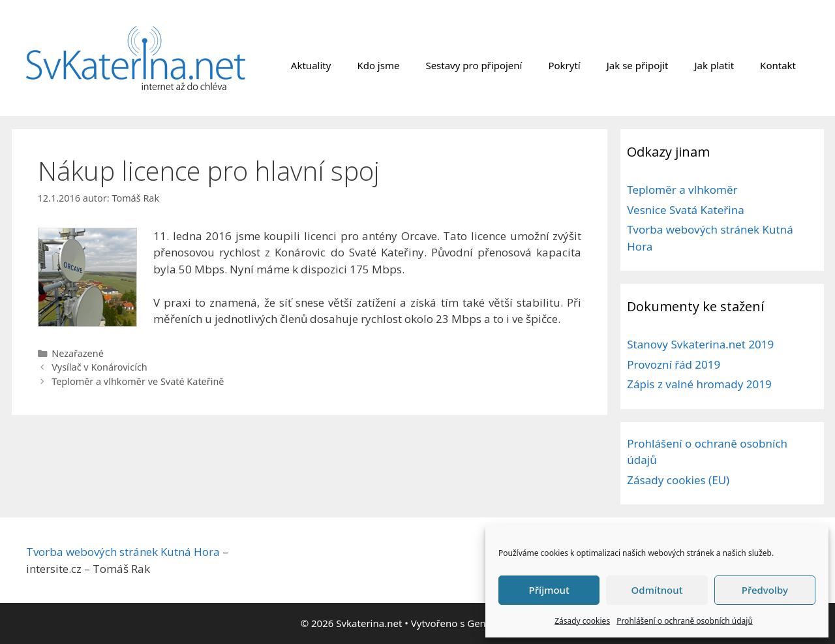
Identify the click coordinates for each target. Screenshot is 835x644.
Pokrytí (564, 65)
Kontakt (778, 65)
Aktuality (311, 65)
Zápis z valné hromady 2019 (699, 384)
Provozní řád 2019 (674, 364)
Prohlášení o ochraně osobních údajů (685, 621)
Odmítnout (657, 590)
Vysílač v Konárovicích (99, 367)
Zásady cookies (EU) (678, 480)
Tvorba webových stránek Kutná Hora (123, 552)
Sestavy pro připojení (474, 65)
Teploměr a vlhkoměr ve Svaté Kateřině (138, 381)
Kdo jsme (378, 65)
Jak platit (714, 65)
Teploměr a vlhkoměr (682, 190)
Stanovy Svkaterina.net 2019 (700, 344)
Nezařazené (78, 353)
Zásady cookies (582, 621)
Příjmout (549, 590)
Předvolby (765, 590)
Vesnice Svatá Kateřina (686, 210)
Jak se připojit (638, 65)
